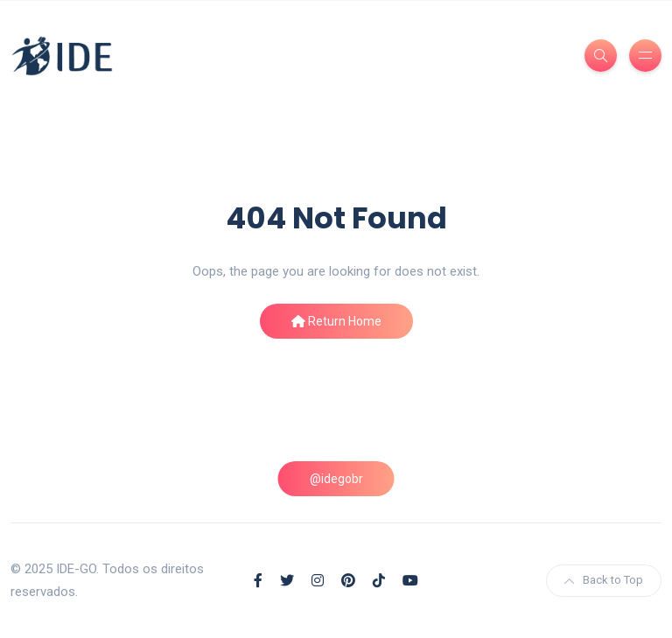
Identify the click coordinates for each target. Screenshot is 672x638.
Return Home (336, 321)
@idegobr (336, 479)
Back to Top (604, 580)
